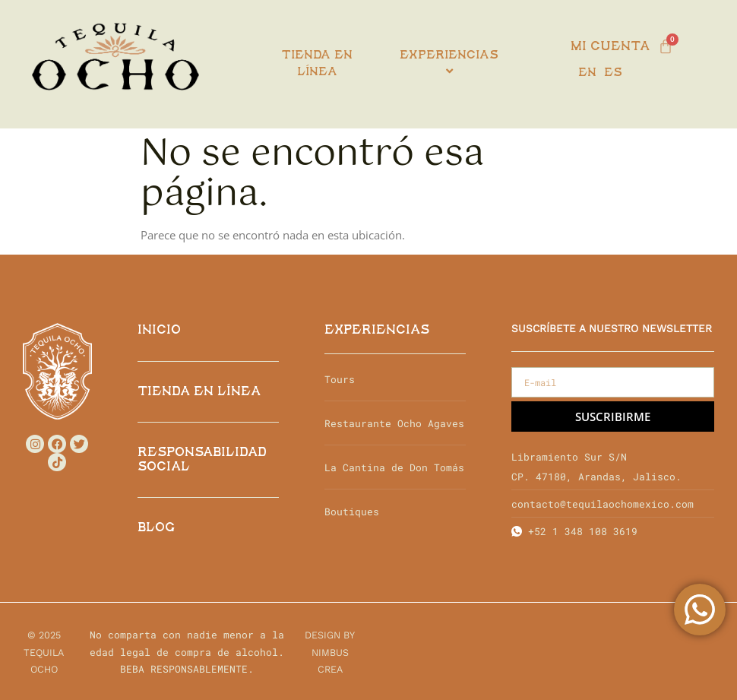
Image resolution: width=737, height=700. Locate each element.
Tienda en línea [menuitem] (317, 64)
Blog (156, 528)
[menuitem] (449, 64)
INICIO (159, 330)
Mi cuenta (610, 47)
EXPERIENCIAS (377, 330)
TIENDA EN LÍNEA (199, 392)
